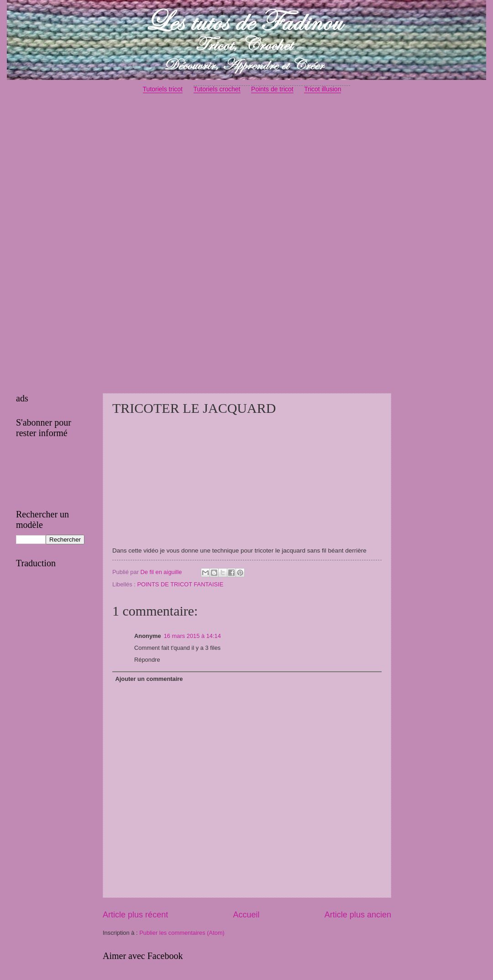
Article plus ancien (358, 915)
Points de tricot (272, 89)
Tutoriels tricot (163, 89)
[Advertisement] (246, 172)
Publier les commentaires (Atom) (182, 933)
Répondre (147, 660)
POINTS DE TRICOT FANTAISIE (180, 584)
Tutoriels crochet (217, 89)
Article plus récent (135, 915)
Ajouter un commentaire (149, 679)
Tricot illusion (323, 89)
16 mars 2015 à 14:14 (192, 636)
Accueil (246, 915)
